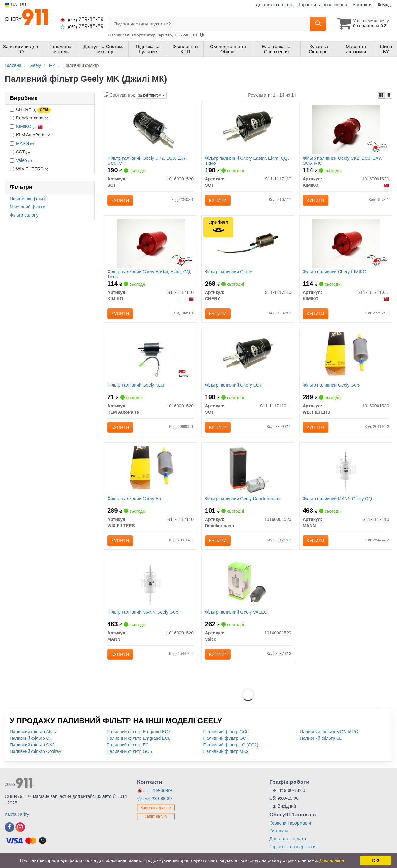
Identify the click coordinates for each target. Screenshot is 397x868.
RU (23, 5)
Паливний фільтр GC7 (226, 738)
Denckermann (29, 118)
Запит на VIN (156, 816)
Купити (120, 200)
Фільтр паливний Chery (229, 272)
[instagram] (20, 827)
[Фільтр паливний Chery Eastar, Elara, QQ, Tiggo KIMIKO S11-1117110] (151, 243)
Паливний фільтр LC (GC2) (231, 745)
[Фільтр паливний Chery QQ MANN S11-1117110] (346, 470)
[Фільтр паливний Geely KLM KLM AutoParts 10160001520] (150, 356)
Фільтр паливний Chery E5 (134, 499)
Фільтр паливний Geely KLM (136, 385)
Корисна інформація (290, 823)
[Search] (318, 24)
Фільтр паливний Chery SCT (234, 385)
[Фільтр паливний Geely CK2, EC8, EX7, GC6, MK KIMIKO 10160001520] (346, 129)
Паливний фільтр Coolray (36, 751)
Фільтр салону (24, 215)
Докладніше (332, 860)
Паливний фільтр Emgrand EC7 (139, 732)
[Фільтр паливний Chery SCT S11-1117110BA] (248, 356)
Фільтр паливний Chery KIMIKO (335, 272)
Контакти (362, 5)
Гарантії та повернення (293, 847)
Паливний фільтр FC (128, 745)
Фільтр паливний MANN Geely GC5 (143, 612)
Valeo (24, 160)
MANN (25, 143)
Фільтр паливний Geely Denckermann (243, 499)
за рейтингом (151, 95)
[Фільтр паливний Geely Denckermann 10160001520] (248, 470)
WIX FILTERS (29, 169)
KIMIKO (29, 126)
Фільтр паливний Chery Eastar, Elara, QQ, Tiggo (247, 160)
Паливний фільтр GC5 (129, 751)
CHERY (30, 110)
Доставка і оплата (274, 5)
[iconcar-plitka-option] (381, 95)
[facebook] (9, 827)
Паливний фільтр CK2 (32, 745)
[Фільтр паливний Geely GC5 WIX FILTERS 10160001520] (346, 356)
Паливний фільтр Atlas (33, 732)
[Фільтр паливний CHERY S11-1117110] (248, 243)
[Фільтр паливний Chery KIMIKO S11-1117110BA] (346, 243)
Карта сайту (17, 814)
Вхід (384, 5)
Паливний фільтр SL (321, 738)
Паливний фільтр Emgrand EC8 (139, 738)
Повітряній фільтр (28, 199)
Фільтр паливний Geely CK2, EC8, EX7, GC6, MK (147, 160)
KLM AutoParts (30, 135)
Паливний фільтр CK (31, 738)
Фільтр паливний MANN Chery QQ (337, 499)
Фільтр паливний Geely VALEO (236, 612)
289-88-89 (82, 19)
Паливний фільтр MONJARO (329, 732)
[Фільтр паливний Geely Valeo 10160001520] (248, 583)
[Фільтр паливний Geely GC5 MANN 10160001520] (150, 583)
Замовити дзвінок (156, 808)
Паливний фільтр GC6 (226, 732)
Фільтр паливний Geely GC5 (331, 385)
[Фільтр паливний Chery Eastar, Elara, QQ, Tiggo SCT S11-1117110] (248, 129)
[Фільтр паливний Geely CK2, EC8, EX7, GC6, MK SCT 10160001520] (151, 129)
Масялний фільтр (28, 207)
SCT (20, 152)
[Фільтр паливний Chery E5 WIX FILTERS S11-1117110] (151, 470)
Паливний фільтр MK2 (226, 751)
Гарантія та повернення (323, 5)
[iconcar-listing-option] (389, 95)
